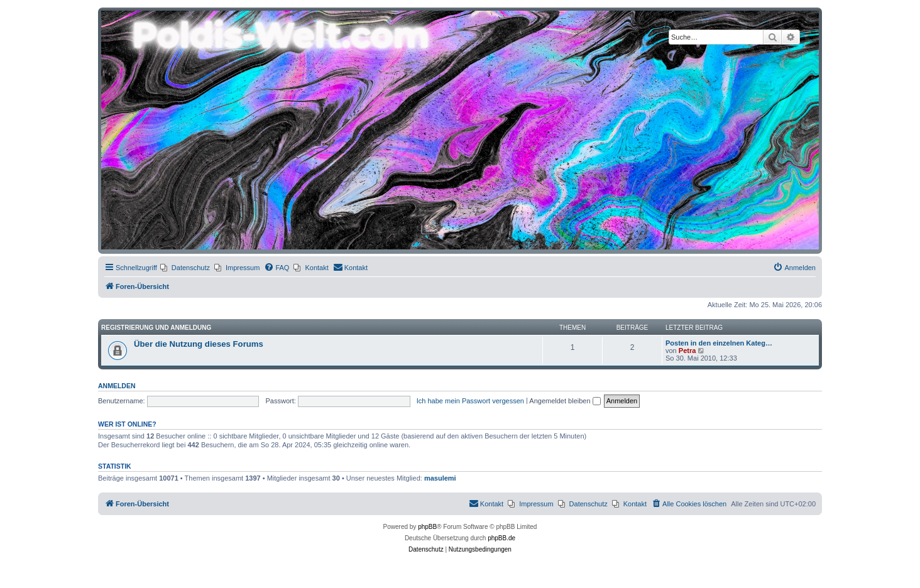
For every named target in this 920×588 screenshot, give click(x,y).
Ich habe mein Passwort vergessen (470, 401)
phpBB (427, 527)
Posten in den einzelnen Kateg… (719, 343)
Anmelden (117, 386)
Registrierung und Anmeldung (156, 328)
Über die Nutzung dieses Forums (199, 344)
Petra (687, 351)
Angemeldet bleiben (565, 401)
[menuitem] (185, 268)
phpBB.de (501, 538)
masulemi (440, 478)
